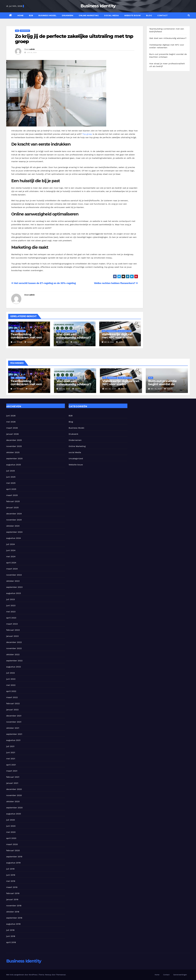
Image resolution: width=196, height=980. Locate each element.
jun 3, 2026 (18, 389)
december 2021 (14, 716)
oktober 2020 (13, 801)
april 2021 (11, 765)
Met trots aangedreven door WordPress (22, 975)
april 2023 (11, 618)
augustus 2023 (14, 593)
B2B (31, 15)
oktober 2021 (13, 728)
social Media (111, 15)
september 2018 (14, 918)
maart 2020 (12, 844)
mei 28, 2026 (110, 389)
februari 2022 (13, 703)
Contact (163, 15)
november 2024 (14, 520)
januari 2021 (12, 783)
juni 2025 (11, 477)
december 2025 (14, 440)
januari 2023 (12, 636)
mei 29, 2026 (64, 389)
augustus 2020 (14, 814)
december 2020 (14, 789)
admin (32, 49)
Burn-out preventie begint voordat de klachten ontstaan (162, 384)
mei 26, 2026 (156, 389)
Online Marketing (89, 15)
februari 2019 (13, 893)
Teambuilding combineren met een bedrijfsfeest (26, 337)
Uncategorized (76, 459)
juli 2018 (10, 930)
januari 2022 (12, 710)
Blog (149, 15)
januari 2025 (12, 507)
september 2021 (14, 734)
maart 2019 (12, 887)
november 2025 (14, 446)
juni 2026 (11, 416)
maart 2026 (12, 428)
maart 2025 (12, 495)
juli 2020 (11, 820)
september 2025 (14, 459)
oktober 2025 (13, 452)
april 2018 (11, 942)
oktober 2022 (13, 654)
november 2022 (14, 648)
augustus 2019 (13, 863)
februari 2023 (13, 630)
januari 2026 (12, 434)
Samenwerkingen (180, 975)
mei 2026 (11, 422)
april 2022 (11, 691)
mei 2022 (11, 685)
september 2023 (14, 587)
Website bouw (132, 15)
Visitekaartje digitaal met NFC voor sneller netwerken (117, 337)
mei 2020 (11, 832)
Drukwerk (68, 15)
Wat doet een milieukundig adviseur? (73, 336)
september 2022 (14, 661)
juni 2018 (11, 936)
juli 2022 (10, 673)
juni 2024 (11, 550)
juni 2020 (11, 826)
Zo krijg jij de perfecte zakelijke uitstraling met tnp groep (74, 39)
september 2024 (14, 532)
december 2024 (14, 514)
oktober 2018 (13, 912)
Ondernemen (25, 31)
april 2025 (11, 489)
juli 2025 (10, 471)
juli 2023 (10, 599)
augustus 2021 (13, 740)
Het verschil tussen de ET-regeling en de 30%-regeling (43, 283)
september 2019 (14, 857)
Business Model (47, 15)
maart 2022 (12, 697)
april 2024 (11, 563)
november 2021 (14, 722)
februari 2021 (13, 777)
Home (20, 15)
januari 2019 (12, 899)
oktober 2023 (13, 581)
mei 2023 (11, 612)
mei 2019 (11, 881)
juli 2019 (10, 869)
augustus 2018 (13, 924)
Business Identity (98, 6)
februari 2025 (13, 501)
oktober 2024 (13, 526)
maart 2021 (12, 771)
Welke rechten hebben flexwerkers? (116, 283)
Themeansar (61, 975)
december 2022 (14, 642)
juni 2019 (11, 875)
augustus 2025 (14, 465)
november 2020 (14, 795)
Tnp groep (87, 134)
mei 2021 (11, 759)
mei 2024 (11, 556)
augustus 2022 (14, 667)
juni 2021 (11, 752)
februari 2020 (13, 850)
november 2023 (14, 575)
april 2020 (11, 838)
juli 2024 (10, 544)
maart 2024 (12, 569)
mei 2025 (11, 483)
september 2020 (14, 808)
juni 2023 (11, 605)
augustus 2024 (14, 538)
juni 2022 (11, 679)
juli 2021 (10, 746)
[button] (189, 15)
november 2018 (14, 906)
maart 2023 (12, 624)
